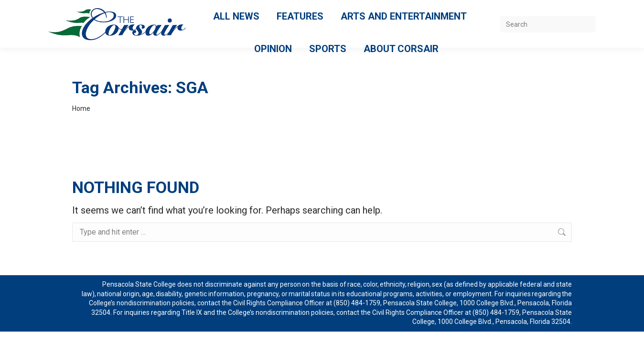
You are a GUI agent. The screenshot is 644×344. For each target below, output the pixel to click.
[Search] (548, 24)
